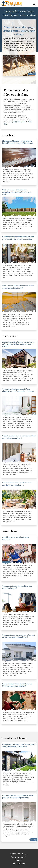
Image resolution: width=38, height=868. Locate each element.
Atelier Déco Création (19, 854)
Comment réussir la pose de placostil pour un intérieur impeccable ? (18, 797)
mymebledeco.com (18, 122)
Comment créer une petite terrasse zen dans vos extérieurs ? (17, 484)
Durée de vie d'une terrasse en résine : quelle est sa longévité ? (19, 287)
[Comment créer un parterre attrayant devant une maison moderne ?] (19, 652)
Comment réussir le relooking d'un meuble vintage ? (17, 587)
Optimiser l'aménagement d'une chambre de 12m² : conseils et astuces (18, 390)
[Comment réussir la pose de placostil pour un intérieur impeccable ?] (19, 812)
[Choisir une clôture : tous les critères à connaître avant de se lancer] (19, 761)
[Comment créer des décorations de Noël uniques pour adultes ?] (19, 701)
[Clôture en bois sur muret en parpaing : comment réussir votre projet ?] (19, 158)
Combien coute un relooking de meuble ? (16, 538)
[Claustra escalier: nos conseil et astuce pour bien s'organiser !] (19, 453)
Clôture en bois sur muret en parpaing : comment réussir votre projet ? (17, 192)
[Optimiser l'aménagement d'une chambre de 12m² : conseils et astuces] (19, 359)
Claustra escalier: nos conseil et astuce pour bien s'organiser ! (19, 437)
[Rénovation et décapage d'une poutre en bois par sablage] (19, 65)
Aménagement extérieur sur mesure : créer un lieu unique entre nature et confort (18, 344)
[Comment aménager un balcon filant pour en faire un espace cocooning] (19, 254)
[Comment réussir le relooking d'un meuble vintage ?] (19, 554)
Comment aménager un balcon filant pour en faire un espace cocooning (18, 238)
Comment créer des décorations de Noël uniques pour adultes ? (17, 685)
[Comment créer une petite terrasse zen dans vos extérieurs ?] (19, 500)
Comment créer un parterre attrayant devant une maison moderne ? (18, 636)
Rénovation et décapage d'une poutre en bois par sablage (19, 31)
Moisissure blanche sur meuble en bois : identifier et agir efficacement (18, 142)
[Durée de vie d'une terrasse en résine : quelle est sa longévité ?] (19, 303)
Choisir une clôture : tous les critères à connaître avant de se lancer (19, 746)
